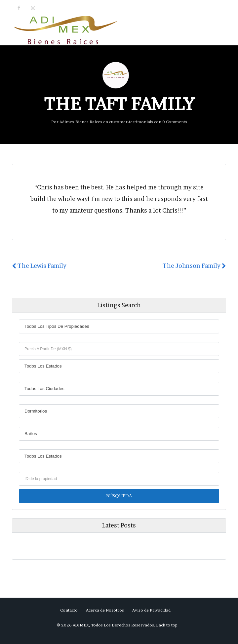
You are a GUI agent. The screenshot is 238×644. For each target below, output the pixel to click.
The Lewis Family (39, 266)
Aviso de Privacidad (151, 610)
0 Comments (175, 122)
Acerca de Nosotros (105, 610)
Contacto (69, 610)
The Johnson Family (194, 266)
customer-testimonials (131, 122)
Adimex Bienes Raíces (81, 122)
